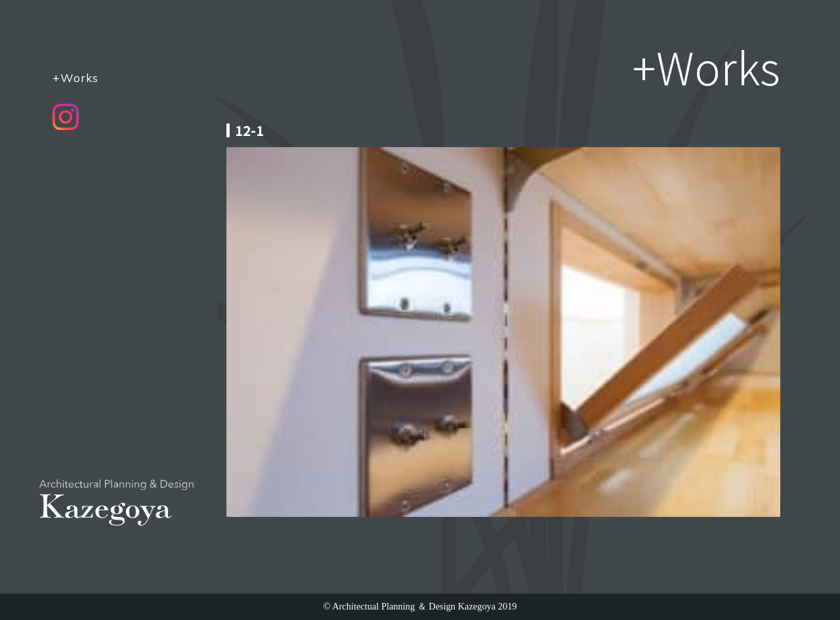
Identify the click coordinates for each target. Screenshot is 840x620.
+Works (75, 77)
